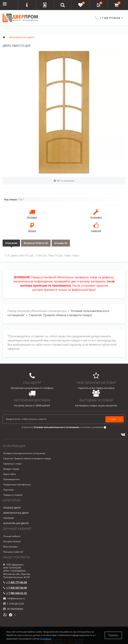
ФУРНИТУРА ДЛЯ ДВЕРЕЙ (16, 523)
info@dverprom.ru (14, 598)
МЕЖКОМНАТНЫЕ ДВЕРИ (16, 513)
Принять (113, 635)
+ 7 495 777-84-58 (15, 582)
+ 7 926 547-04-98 (15, 588)
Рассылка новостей (13, 552)
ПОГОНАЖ (9, 518)
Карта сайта (9, 474)
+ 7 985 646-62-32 (15, 593)
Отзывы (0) (61, 243)
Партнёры (9, 490)
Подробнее (46, 639)
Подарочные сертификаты (17, 484)
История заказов (12, 541)
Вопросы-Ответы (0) (36, 243)
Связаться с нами (12, 464)
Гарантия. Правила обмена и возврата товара (60, 315)
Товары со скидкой (13, 495)
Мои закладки (11, 547)
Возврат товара (11, 469)
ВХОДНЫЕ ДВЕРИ (12, 508)
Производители (11, 479)
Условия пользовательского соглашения (24, 453)
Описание (11, 243)
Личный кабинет (12, 536)
